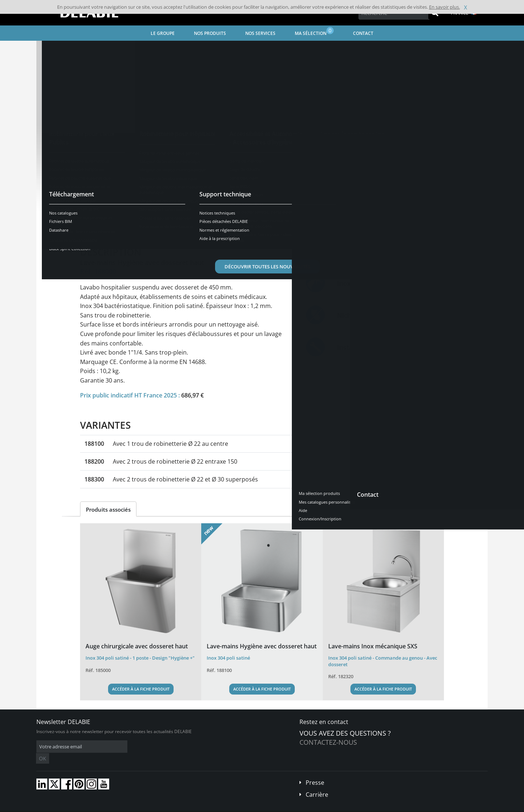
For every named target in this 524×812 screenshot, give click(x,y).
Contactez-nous (328, 742)
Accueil (53, 49)
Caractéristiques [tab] (154, 226)
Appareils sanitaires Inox (131, 49)
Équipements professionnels (196, 49)
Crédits (178, 807)
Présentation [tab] (103, 226)
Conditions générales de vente (97, 807)
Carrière (317, 784)
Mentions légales (148, 807)
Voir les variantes (114, 203)
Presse (315, 772)
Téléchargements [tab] (210, 226)
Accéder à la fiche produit (141, 689)
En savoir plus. (444, 7)
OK (152, 747)
